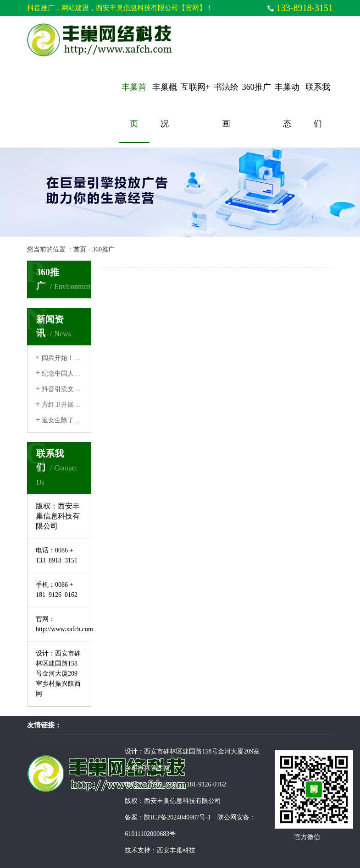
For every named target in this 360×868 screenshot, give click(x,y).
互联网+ (195, 87)
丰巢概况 (165, 105)
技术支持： (141, 850)
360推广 (257, 87)
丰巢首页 (134, 105)
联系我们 (318, 105)
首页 (80, 249)
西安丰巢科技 (176, 850)
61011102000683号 (150, 834)
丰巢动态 (287, 105)
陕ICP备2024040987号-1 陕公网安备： (200, 817)
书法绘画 (226, 105)
